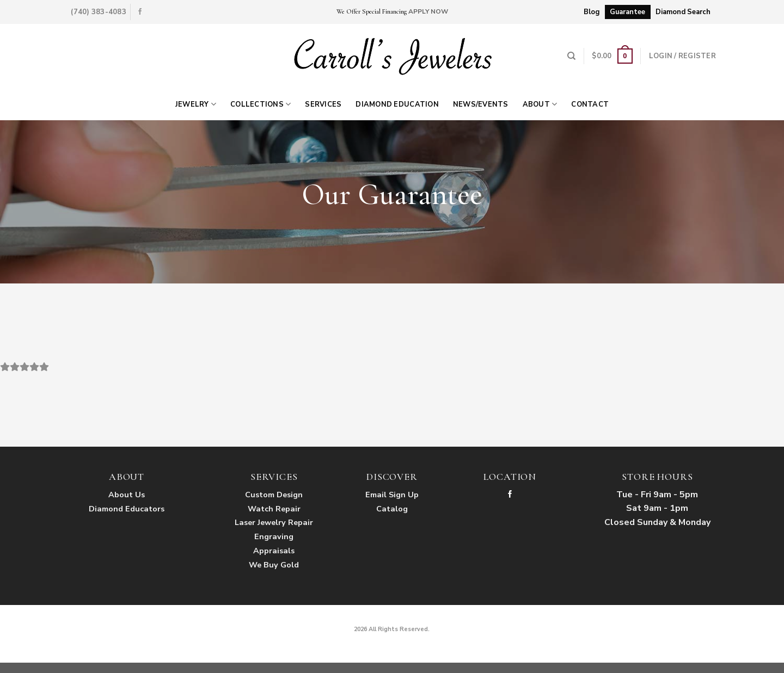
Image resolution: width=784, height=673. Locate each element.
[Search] (571, 56)
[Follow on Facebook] (140, 12)
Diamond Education (397, 104)
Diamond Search (683, 12)
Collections (261, 104)
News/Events (481, 104)
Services (323, 104)
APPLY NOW (428, 11)
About (540, 104)
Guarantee (627, 12)
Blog (592, 12)
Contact (590, 104)
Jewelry (196, 104)
